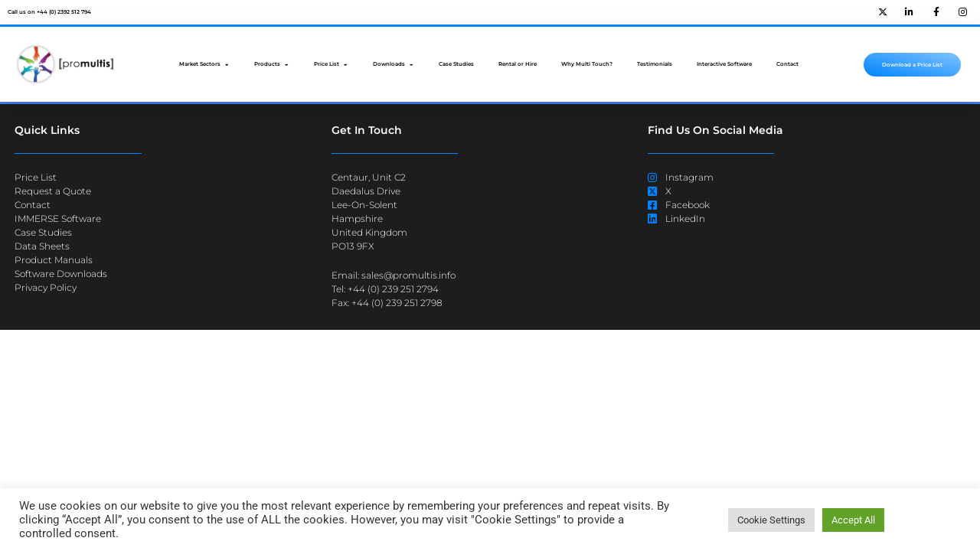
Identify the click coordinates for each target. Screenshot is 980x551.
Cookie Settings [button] (771, 520)
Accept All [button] (853, 520)
